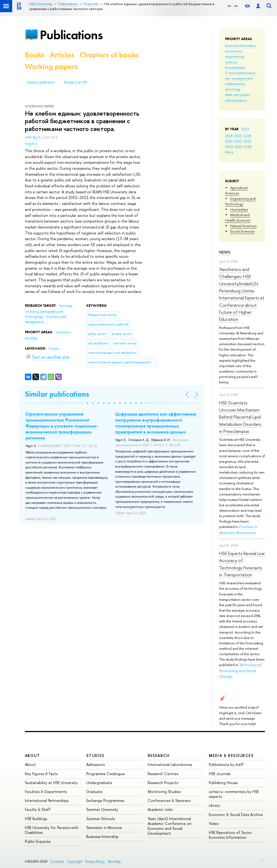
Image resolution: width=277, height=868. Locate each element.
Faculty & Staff (38, 809)
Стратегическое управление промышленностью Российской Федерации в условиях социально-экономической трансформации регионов (62, 426)
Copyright (74, 861)
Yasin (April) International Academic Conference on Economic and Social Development (170, 826)
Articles (62, 55)
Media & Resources (231, 756)
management (242, 78)
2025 (238, 136)
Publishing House (223, 783)
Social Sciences (242, 231)
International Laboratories (170, 764)
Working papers (51, 66)
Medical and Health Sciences (238, 217)
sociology (233, 89)
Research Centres (163, 774)
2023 (229, 141)
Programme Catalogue (105, 774)
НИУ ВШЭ (33, 138)
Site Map (114, 861)
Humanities (239, 209)
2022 (238, 141)
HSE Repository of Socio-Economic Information (231, 835)
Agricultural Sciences (236, 190)
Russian (54, 348)
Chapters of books (109, 55)
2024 (247, 136)
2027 (245, 129)
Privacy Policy (95, 861)
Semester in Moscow (104, 828)
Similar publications (57, 394)
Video (214, 823)
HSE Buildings (36, 819)
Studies (95, 756)
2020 (229, 146)
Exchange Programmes (105, 800)
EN (236, 6)
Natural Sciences (243, 226)
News (225, 252)
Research (159, 756)
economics (234, 51)
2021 (247, 141)
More (229, 152)
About (32, 756)
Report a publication (41, 82)
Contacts (57, 861)
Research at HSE (76, 82)
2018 (248, 146)
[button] (82, 403)
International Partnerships (47, 800)
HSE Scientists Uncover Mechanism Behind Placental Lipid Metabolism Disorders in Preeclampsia (240, 417)
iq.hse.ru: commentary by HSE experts (234, 794)
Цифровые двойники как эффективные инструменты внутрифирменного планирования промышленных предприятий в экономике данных (156, 423)
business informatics (240, 45)
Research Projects (163, 783)
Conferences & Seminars (169, 800)
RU (230, 6)
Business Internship (102, 836)
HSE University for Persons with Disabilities (52, 830)
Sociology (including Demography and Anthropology (49, 311)
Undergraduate (99, 783)
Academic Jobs (160, 809)
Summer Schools (100, 819)
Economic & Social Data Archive (236, 815)
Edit (262, 860)
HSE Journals (220, 774)
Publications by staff (226, 764)
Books (35, 55)
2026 (229, 136)
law (228, 78)
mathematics (235, 84)
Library (214, 805)
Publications (71, 35)
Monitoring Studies (164, 792)
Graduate (94, 792)
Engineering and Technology (240, 201)
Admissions (95, 764)
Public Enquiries (38, 841)
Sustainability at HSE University (51, 783)
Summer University (102, 809)
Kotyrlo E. (32, 144)
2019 (238, 146)
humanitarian (235, 67)
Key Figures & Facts (41, 774)
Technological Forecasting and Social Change (240, 670)
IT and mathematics (240, 73)
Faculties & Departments (46, 792)
